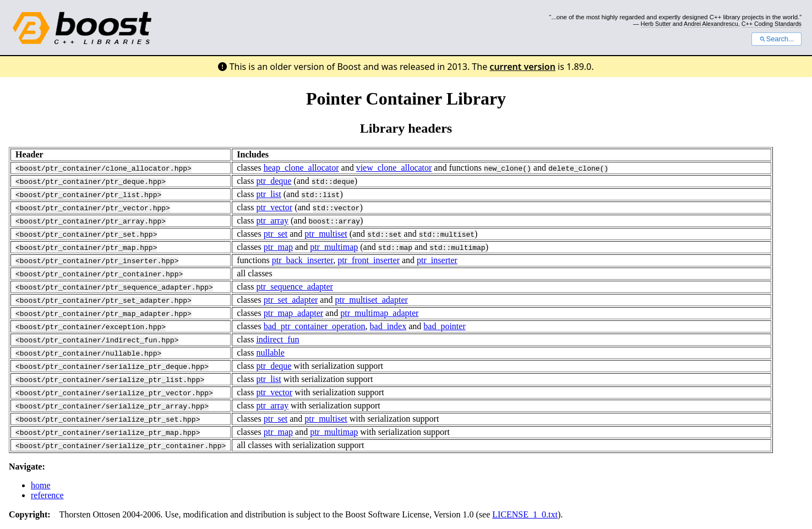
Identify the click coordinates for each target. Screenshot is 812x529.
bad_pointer (444, 326)
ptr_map (278, 247)
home (41, 485)
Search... (776, 39)
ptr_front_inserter (369, 260)
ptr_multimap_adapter (379, 313)
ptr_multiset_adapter (371, 300)
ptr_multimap (334, 247)
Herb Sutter (656, 24)
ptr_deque (274, 181)
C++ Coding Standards (772, 24)
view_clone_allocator (394, 168)
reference (47, 495)
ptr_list (268, 194)
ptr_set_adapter (291, 300)
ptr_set (276, 234)
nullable (270, 353)
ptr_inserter (437, 260)
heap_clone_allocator (301, 168)
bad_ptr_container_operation (315, 326)
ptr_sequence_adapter (294, 287)
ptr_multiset (326, 234)
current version (522, 67)
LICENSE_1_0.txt (525, 514)
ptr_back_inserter (303, 260)
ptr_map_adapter (293, 313)
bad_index (388, 326)
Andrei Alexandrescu (711, 24)
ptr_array (272, 220)
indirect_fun (277, 339)
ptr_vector (274, 207)
